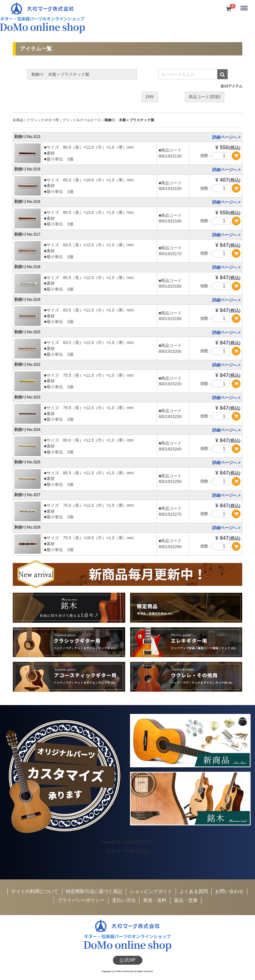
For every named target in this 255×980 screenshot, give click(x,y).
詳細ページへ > (226, 137)
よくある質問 (194, 891)
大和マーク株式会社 (128, 851)
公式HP (127, 960)
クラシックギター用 (43, 120)
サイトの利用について (35, 891)
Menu (245, 6)
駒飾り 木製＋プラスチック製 (129, 120)
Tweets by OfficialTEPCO (127, 842)
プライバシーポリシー (81, 900)
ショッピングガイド (151, 891)
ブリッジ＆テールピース (82, 120)
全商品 (18, 120)
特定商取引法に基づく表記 (94, 891)
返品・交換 (186, 900)
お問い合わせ (229, 891)
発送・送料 (155, 900)
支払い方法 (124, 900)
